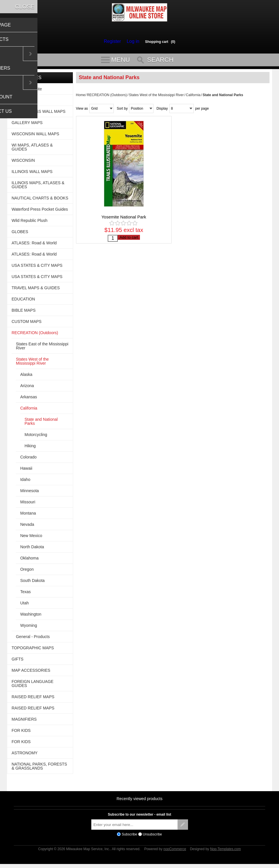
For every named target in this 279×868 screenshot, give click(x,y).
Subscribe (129, 837)
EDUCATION (23, 302)
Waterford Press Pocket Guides (40, 212)
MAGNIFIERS (24, 722)
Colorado (28, 460)
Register (114, 41)
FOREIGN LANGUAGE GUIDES (32, 686)
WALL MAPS (23, 103)
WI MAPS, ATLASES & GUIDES (32, 150)
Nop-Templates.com (226, 852)
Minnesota (30, 493)
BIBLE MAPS (23, 313)
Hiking (30, 448)
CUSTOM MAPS (26, 324)
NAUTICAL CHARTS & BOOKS (40, 201)
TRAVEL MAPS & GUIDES (36, 290)
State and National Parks (41, 424)
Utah (24, 606)
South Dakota (32, 583)
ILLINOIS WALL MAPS (32, 174)
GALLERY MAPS (27, 125)
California (193, 98)
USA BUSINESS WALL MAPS (38, 114)
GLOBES (20, 234)
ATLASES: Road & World (34, 245)
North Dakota (32, 549)
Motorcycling (36, 437)
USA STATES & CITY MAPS (37, 268)
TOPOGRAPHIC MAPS (33, 650)
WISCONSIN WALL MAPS (35, 136)
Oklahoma (29, 561)
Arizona (27, 388)
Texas (25, 594)
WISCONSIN (23, 163)
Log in (132, 41)
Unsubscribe (152, 837)
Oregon (27, 572)
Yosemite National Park (124, 219)
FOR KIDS (21, 733)
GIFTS (17, 662)
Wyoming (29, 628)
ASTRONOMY (24, 755)
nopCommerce (175, 852)
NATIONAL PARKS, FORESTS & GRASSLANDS (39, 769)
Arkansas (29, 399)
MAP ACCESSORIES (31, 673)
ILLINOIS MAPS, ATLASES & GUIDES (38, 187)
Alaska (26, 377)
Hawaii (26, 471)
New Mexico (31, 538)
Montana (28, 516)
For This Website (27, 92)
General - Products (33, 639)
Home (81, 98)
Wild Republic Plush (30, 223)
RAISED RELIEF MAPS (33, 699)
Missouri (28, 505)
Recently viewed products (140, 801)
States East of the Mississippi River (42, 349)
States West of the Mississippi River (156, 98)
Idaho (25, 482)
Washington (31, 617)
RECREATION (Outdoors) (107, 98)
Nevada (27, 527)
